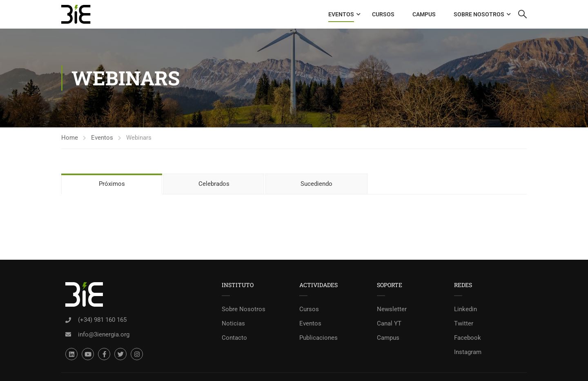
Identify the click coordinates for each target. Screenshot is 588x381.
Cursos (383, 14)
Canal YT (389, 323)
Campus (424, 14)
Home (70, 138)
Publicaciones (318, 338)
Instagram (468, 352)
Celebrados (214, 184)
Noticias (233, 323)
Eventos (341, 14)
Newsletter (392, 309)
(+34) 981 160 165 (102, 320)
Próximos (112, 184)
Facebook (468, 338)
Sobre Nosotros (479, 14)
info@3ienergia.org (104, 334)
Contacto (234, 338)
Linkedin (465, 309)
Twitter (464, 323)
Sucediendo (316, 184)
